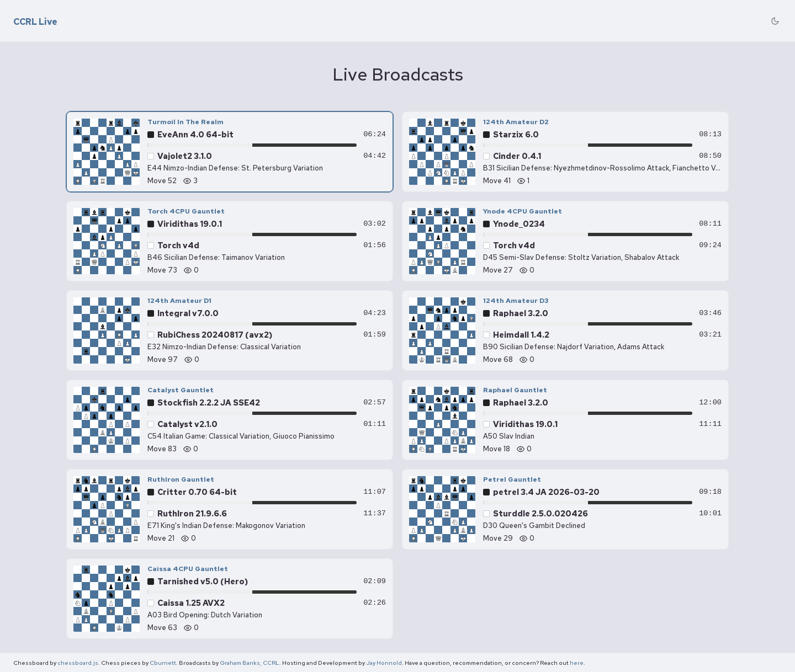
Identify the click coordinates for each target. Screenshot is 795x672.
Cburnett (163, 663)
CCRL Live (35, 22)
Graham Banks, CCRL (250, 663)
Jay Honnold (384, 663)
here (577, 663)
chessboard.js (78, 663)
